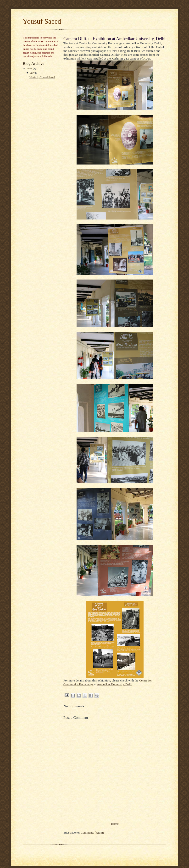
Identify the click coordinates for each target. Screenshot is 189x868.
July (33, 73)
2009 (30, 68)
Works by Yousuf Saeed (42, 77)
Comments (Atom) (92, 832)
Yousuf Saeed (42, 21)
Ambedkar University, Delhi (115, 684)
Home (115, 824)
